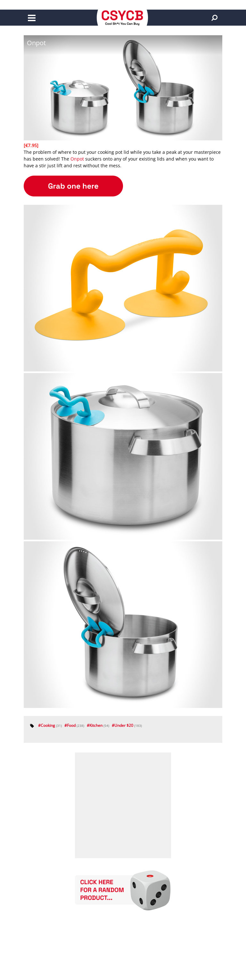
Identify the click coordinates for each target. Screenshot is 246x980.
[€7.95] (31, 145)
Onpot (77, 159)
